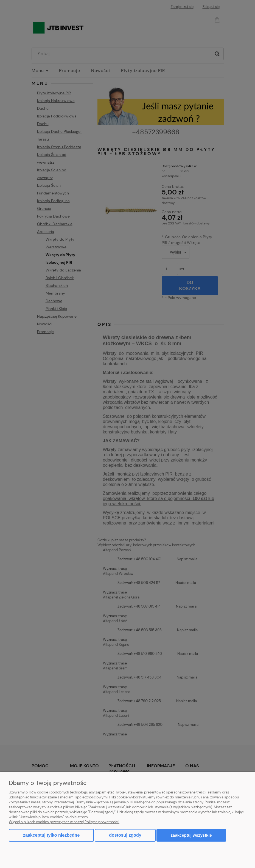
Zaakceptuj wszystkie (191, 835)
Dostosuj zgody (125, 835)
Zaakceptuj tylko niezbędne (51, 835)
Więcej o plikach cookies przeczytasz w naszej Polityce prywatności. (64, 822)
